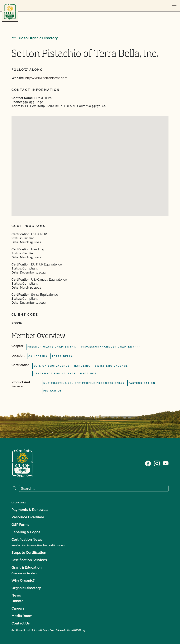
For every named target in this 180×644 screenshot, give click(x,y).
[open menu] (174, 6)
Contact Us (21, 623)
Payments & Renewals (30, 510)
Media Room (22, 616)
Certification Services (29, 560)
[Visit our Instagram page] (157, 463)
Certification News (27, 539)
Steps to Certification (29, 552)
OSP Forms (20, 525)
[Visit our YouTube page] (166, 463)
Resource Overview (28, 517)
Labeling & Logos (26, 532)
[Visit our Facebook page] (148, 463)
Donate (18, 601)
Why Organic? (23, 580)
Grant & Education (27, 567)
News (16, 595)
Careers (18, 608)
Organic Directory (26, 588)
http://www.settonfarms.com (46, 78)
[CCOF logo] (10, 12)
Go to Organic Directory (35, 38)
